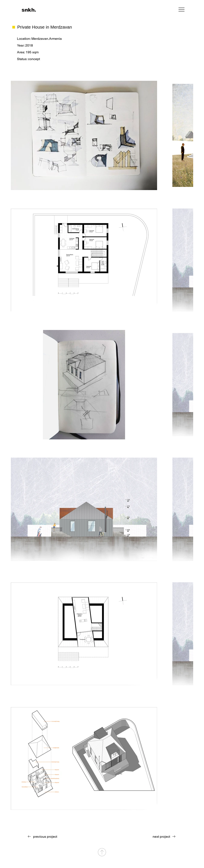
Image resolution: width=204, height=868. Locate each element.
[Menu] (182, 10)
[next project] (165, 836)
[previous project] (41, 836)
